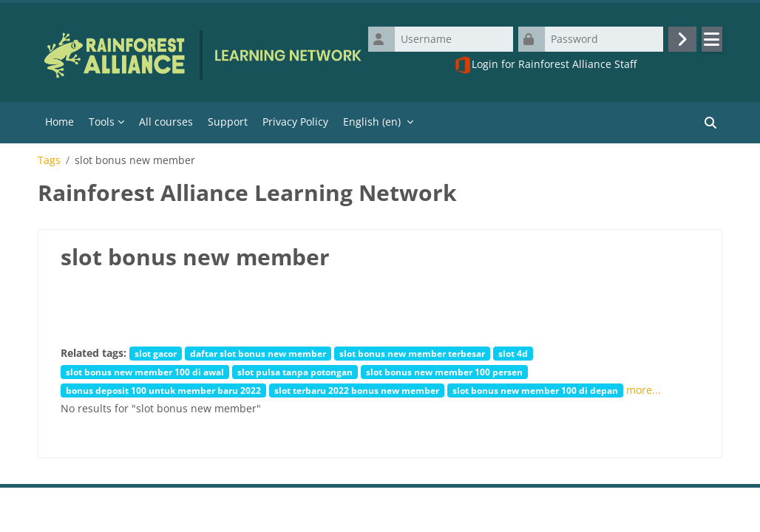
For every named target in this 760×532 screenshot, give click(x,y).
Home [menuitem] (60, 122)
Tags (49, 160)
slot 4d (513, 353)
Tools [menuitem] (102, 122)
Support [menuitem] (228, 122)
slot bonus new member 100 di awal (145, 372)
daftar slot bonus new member (258, 353)
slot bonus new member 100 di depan (535, 390)
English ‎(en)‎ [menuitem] (372, 122)
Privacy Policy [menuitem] (295, 122)
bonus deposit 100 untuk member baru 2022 (163, 390)
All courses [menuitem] (166, 122)
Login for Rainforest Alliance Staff (545, 65)
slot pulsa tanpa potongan (295, 372)
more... (644, 390)
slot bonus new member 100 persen (444, 372)
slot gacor (156, 353)
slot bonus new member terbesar (412, 353)
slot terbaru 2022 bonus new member (357, 390)
